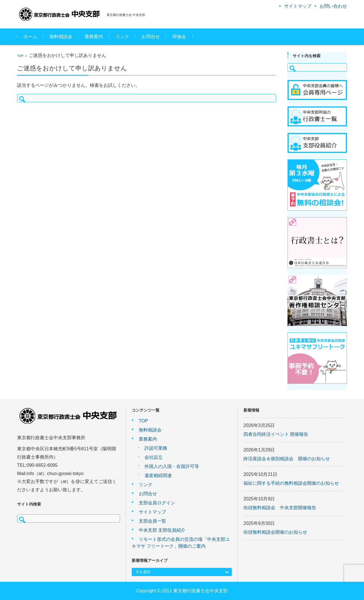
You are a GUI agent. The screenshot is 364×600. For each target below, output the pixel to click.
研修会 (179, 37)
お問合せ (151, 37)
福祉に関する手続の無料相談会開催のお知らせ (291, 483)
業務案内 (94, 37)
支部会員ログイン (157, 503)
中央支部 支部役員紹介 (162, 530)
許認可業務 (156, 448)
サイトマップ (152, 512)
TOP (20, 56)
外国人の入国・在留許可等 (172, 466)
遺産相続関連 (158, 475)
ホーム (30, 37)
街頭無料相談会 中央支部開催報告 (280, 508)
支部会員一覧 (152, 521)
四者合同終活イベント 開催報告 (276, 434)
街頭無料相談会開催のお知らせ (275, 532)
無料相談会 (61, 37)
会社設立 (154, 457)
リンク (122, 37)
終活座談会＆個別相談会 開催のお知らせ (287, 459)
